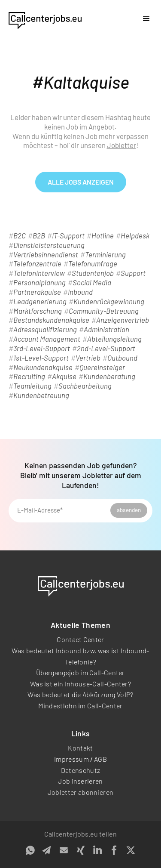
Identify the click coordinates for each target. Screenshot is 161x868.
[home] (45, 19)
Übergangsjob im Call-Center (80, 672)
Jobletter (122, 145)
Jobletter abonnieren (80, 792)
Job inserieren (80, 781)
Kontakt (80, 748)
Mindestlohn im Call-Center (80, 706)
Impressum (71, 759)
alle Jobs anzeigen (81, 182)
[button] (146, 19)
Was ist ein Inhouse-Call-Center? (80, 684)
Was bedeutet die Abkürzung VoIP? (80, 694)
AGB (100, 759)
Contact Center (80, 639)
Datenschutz (81, 770)
